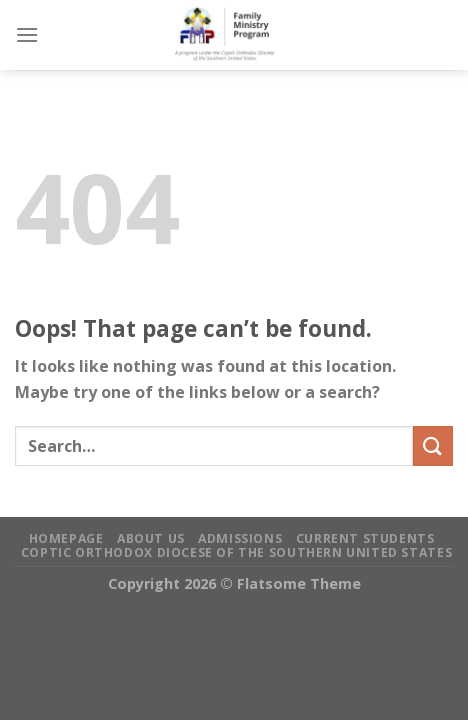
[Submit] (433, 445)
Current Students (365, 538)
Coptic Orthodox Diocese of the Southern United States (236, 552)
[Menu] (27, 34)
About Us (151, 538)
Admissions (240, 538)
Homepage (66, 538)
